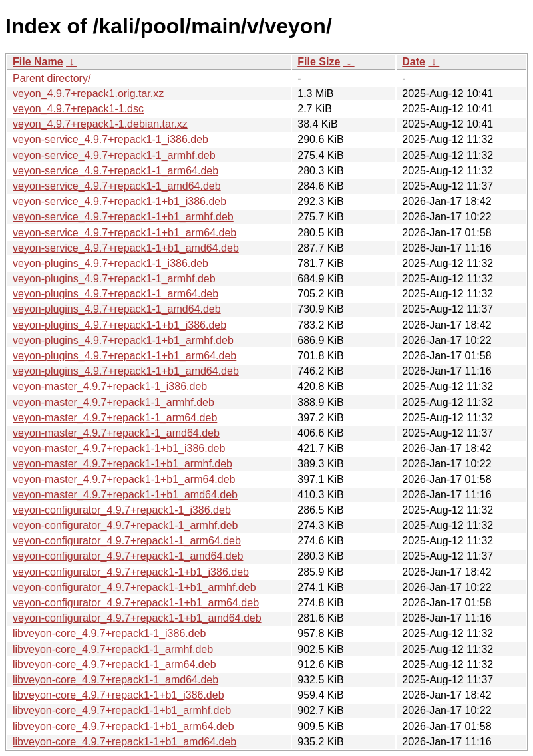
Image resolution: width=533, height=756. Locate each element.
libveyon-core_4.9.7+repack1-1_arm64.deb (114, 664)
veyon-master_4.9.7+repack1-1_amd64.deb (116, 433)
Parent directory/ (52, 78)
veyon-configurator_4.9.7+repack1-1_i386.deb (122, 510)
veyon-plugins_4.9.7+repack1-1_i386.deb (110, 263)
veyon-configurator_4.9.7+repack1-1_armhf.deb (125, 525)
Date (414, 62)
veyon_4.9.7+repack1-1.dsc (78, 109)
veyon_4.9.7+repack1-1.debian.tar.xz (100, 124)
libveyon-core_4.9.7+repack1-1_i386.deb (109, 633)
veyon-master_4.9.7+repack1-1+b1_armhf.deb (122, 464)
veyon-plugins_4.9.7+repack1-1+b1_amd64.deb (126, 371)
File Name (38, 62)
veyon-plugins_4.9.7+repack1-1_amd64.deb (117, 309)
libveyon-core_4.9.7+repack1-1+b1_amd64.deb (124, 742)
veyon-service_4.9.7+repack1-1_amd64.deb (117, 186)
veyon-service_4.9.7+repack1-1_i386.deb (110, 139)
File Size (319, 62)
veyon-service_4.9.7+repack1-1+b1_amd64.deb (126, 248)
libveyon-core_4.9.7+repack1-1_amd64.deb (115, 680)
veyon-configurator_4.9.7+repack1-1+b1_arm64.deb (136, 603)
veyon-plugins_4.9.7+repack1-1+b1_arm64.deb (124, 356)
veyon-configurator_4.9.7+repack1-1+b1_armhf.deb (134, 587)
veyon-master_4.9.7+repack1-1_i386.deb (110, 386)
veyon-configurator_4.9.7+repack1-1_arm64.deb (127, 541)
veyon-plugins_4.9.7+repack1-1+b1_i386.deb (119, 325)
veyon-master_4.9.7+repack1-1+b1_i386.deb (119, 448)
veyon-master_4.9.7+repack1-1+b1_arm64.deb (124, 479)
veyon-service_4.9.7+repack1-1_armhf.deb (114, 155)
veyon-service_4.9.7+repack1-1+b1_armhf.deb (123, 217)
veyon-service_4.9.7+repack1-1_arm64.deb (115, 171)
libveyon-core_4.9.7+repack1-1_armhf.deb (113, 649)
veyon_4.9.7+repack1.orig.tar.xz (88, 94)
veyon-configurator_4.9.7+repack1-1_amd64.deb (128, 556)
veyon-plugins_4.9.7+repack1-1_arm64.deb (115, 294)
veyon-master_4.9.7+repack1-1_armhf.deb (113, 402)
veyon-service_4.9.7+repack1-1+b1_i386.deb (119, 201)
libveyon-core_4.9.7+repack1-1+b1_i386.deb (118, 695)
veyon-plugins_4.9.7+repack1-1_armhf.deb (114, 279)
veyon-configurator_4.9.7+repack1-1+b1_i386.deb (131, 572)
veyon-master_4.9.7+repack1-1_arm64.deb (115, 418)
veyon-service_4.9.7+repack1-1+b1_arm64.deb (124, 233)
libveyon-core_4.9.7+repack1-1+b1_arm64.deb (123, 726)
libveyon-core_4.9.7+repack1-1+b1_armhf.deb (122, 710)
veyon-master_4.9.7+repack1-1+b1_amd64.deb (125, 495)
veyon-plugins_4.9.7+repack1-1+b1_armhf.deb (123, 340)
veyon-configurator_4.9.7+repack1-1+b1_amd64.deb (137, 618)
